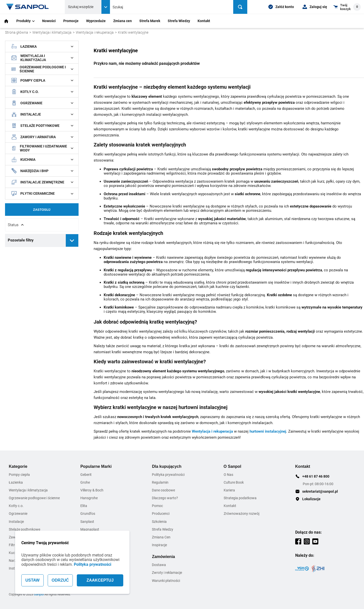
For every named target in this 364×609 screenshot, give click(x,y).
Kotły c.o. (42, 92)
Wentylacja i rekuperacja (95, 32)
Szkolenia (159, 522)
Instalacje (42, 114)
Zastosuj (42, 210)
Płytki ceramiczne (42, 194)
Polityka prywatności (93, 564)
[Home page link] (28, 7)
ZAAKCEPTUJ (100, 580)
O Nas (228, 475)
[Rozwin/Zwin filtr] (42, 225)
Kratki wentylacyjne (133, 32)
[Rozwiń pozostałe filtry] (72, 240)
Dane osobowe (163, 490)
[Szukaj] (240, 7)
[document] (42, 146)
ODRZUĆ (60, 580)
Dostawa (159, 565)
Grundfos (88, 514)
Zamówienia (163, 557)
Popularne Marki (96, 466)
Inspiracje (159, 545)
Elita (84, 506)
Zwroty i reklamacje (167, 573)
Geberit (86, 475)
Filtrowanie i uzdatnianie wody (42, 148)
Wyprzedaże (96, 21)
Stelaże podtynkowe (42, 126)
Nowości (49, 21)
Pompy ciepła (42, 80)
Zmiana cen (123, 21)
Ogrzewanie (42, 103)
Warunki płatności (166, 581)
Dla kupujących (167, 466)
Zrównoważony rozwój (241, 514)
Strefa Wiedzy (179, 21)
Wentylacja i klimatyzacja (52, 32)
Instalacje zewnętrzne (42, 182)
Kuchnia (42, 160)
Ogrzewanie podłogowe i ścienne (42, 69)
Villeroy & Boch (92, 490)
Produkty (25, 21)
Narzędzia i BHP (42, 171)
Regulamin (160, 482)
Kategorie (18, 466)
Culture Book (234, 482)
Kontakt (204, 21)
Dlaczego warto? (165, 498)
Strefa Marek (150, 21)
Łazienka (42, 46)
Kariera (229, 490)
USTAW (33, 580)
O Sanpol (232, 466)
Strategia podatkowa (240, 498)
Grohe (85, 482)
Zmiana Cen (161, 537)
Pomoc (157, 506)
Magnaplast (90, 529)
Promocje (71, 21)
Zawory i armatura (42, 137)
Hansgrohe (89, 498)
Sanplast (87, 522)
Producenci (161, 514)
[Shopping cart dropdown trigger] (347, 7)
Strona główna (17, 32)
